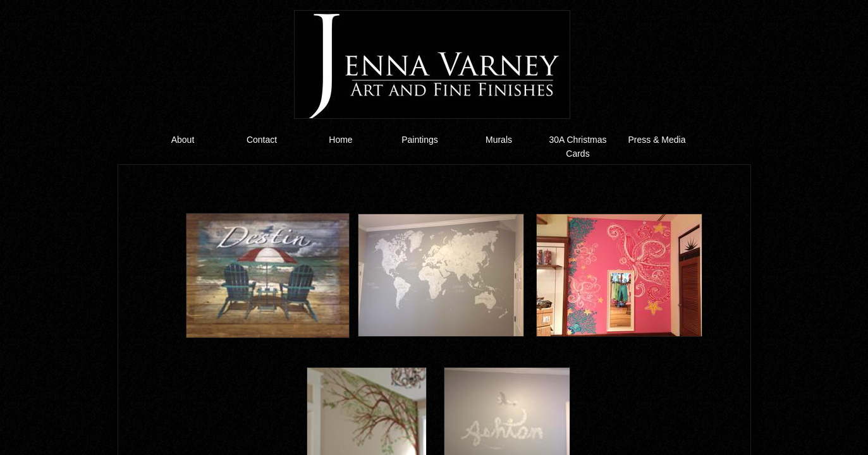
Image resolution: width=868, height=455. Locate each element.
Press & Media (657, 140)
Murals (499, 140)
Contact (262, 140)
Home (340, 140)
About (183, 140)
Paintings (420, 140)
